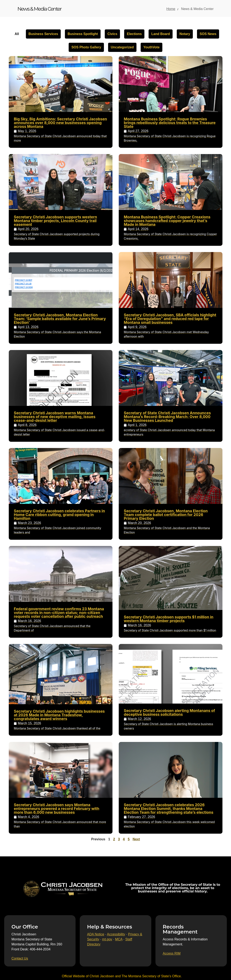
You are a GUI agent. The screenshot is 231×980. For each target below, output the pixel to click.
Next (136, 839)
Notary (185, 34)
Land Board (161, 34)
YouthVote (151, 47)
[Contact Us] (20, 959)
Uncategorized (122, 47)
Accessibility (116, 934)
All (17, 34)
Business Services (43, 34)
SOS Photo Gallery (86, 47)
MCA (119, 939)
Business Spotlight (83, 34)
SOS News (208, 34)
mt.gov (107, 939)
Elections (134, 34)
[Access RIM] (172, 954)
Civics (112, 34)
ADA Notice (96, 934)
